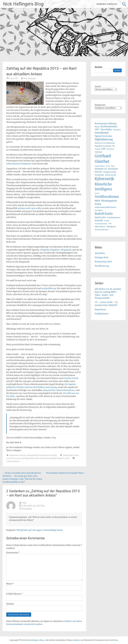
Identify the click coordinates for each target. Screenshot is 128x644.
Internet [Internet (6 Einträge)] (98, 172)
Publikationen (102, 314)
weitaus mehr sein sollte (30, 208)
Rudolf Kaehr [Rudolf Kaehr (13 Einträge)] (104, 214)
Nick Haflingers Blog (23, 4)
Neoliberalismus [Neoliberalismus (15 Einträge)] (107, 197)
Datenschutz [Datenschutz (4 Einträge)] (117, 130)
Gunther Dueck (71, 378)
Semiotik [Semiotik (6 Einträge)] (99, 220)
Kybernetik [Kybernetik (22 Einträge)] (104, 179)
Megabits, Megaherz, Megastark (56, 250)
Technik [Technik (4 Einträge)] (107, 221)
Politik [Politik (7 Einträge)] (98, 204)
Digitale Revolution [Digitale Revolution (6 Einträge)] (103, 136)
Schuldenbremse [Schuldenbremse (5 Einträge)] (114, 217)
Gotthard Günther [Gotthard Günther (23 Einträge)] (103, 159)
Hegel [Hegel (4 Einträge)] (113, 166)
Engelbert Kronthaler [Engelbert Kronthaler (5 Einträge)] (103, 146)
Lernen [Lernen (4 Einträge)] (97, 193)
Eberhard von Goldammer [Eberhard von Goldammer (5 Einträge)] (105, 143)
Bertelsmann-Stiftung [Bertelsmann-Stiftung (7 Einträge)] (106, 123)
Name (10, 584)
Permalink (27, 509)
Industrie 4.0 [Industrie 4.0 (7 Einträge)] (101, 169)
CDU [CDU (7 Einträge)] (97, 129)
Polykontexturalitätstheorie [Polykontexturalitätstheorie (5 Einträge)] (105, 207)
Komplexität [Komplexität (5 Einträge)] (99, 175)
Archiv (98, 86)
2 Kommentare (13, 461)
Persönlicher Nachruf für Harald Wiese (66, 473)
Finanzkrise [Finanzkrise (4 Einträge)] (110, 149)
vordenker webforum (107, 4)
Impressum (100, 309)
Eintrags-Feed (101, 257)
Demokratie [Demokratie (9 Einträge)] (102, 133)
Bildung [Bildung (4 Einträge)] (97, 127)
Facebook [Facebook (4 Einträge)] (98, 149)
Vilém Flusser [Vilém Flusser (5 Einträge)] (100, 227)
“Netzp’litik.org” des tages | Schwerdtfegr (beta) (39, 530)
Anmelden (100, 253)
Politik (54, 455)
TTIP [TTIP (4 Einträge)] (110, 224)
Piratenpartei (44, 455)
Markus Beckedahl (48, 458)
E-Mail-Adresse (14, 594)
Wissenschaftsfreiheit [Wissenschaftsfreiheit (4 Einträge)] (101, 230)
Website (10, 604)
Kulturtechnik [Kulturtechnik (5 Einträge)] (111, 175)
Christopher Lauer (71, 455)
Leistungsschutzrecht (30, 458)
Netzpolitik (32, 455)
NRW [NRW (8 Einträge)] (97, 201)
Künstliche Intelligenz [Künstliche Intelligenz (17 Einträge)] (103, 187)
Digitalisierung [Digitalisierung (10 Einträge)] (104, 139)
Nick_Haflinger (30, 78)
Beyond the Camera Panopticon (59, 390)
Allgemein (14, 455)
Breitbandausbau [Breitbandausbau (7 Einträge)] (109, 126)
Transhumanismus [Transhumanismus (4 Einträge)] (101, 224)
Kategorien (100, 105)
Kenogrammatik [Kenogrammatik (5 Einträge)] (110, 172)
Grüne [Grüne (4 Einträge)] (108, 166)
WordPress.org (102, 266)
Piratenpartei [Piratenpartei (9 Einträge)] (109, 201)
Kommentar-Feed (103, 262)
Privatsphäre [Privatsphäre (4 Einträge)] (99, 210)
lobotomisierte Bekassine (19, 164)
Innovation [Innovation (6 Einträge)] (113, 169)
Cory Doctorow (13, 458)
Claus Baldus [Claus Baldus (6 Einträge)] (106, 129)
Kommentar (13, 553)
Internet (23, 455)
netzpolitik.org (49, 288)
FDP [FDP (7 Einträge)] (103, 149)
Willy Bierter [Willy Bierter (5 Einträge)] (111, 227)
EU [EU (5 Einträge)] (114, 146)
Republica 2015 (63, 458)
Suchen (98, 67)
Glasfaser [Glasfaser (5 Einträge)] (98, 152)
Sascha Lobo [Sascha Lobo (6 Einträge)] (100, 217)
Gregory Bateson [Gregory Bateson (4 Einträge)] (100, 166)
